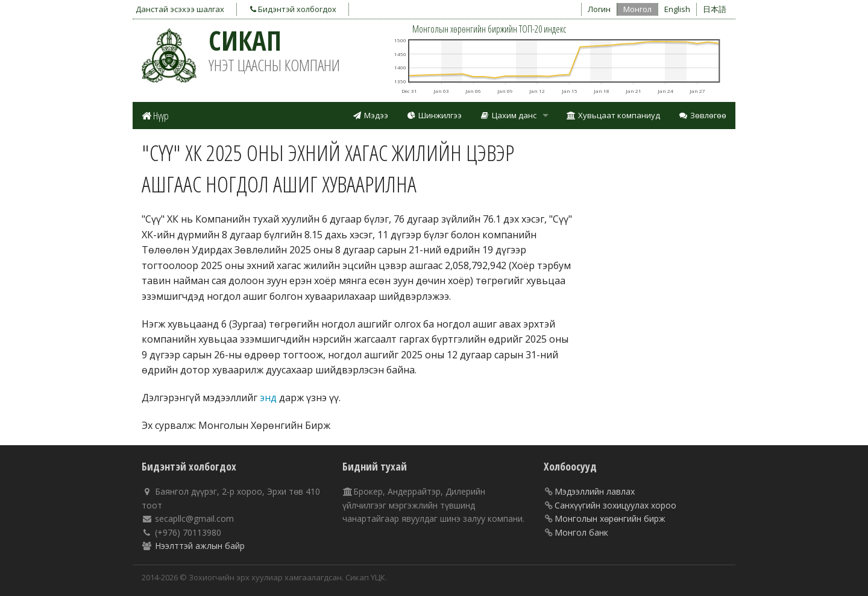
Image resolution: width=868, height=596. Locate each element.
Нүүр (155, 116)
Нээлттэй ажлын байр (200, 546)
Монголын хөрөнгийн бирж (610, 518)
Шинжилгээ (434, 115)
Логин (599, 9)
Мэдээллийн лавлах (595, 491)
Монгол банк (581, 532)
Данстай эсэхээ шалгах (180, 9)
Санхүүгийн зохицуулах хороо (615, 505)
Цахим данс (508, 115)
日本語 (715, 9)
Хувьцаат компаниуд (614, 115)
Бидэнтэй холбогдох (293, 9)
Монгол (637, 9)
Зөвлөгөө (702, 115)
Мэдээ (370, 115)
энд (268, 398)
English (677, 9)
